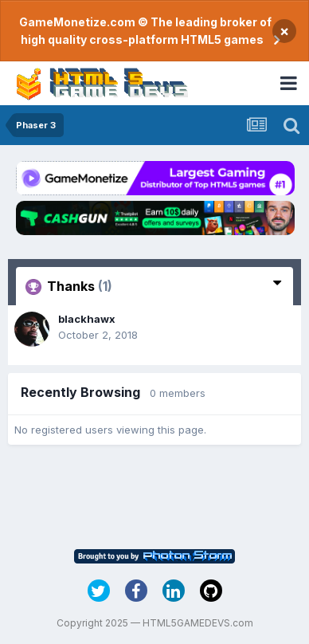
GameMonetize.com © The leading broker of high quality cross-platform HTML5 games (145, 31)
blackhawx (87, 319)
